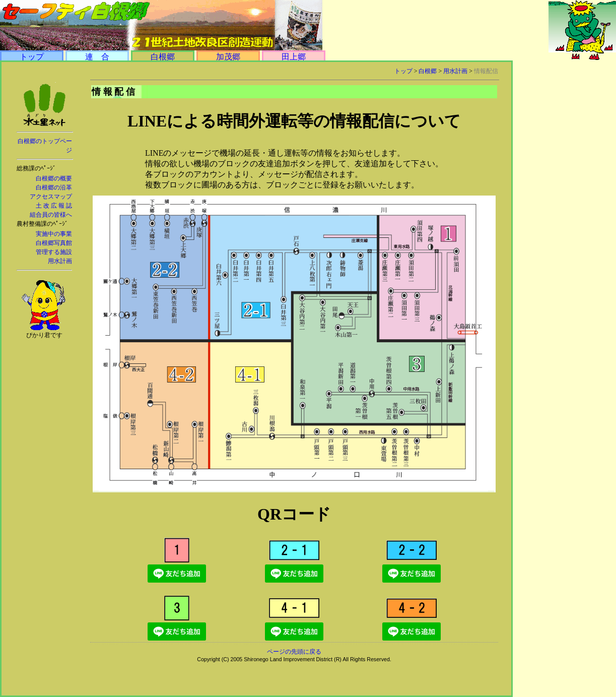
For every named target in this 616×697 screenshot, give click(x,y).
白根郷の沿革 (54, 187)
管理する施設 (54, 252)
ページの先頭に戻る (294, 652)
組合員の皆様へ (51, 215)
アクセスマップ (51, 197)
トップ (32, 57)
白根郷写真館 (54, 243)
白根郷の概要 (54, 178)
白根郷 (163, 57)
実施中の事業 (54, 234)
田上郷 (294, 57)
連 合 (97, 57)
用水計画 (60, 261)
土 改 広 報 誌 (54, 206)
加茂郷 (228, 57)
